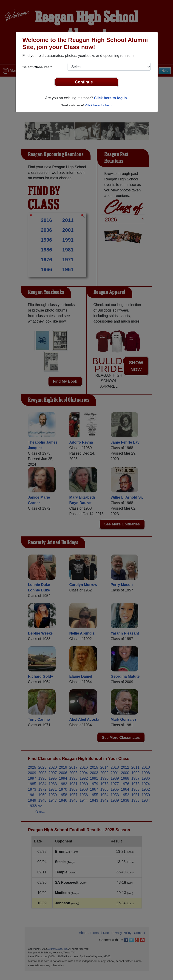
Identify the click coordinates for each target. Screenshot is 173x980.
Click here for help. (99, 105)
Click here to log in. (111, 98)
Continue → (86, 82)
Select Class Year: (37, 67)
